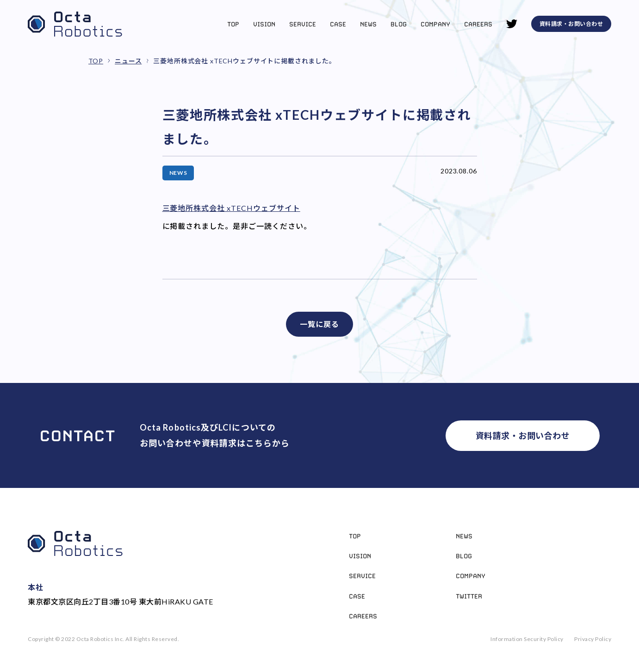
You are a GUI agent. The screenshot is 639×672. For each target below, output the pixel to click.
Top (233, 24)
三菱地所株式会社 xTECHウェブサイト (231, 208)
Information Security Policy (527, 639)
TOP (96, 61)
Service (303, 24)
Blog (399, 24)
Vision (264, 24)
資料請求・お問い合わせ (571, 24)
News (368, 24)
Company (435, 24)
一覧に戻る (319, 324)
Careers (478, 24)
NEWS (178, 173)
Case (338, 24)
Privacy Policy (593, 639)
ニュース (128, 61)
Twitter (469, 596)
